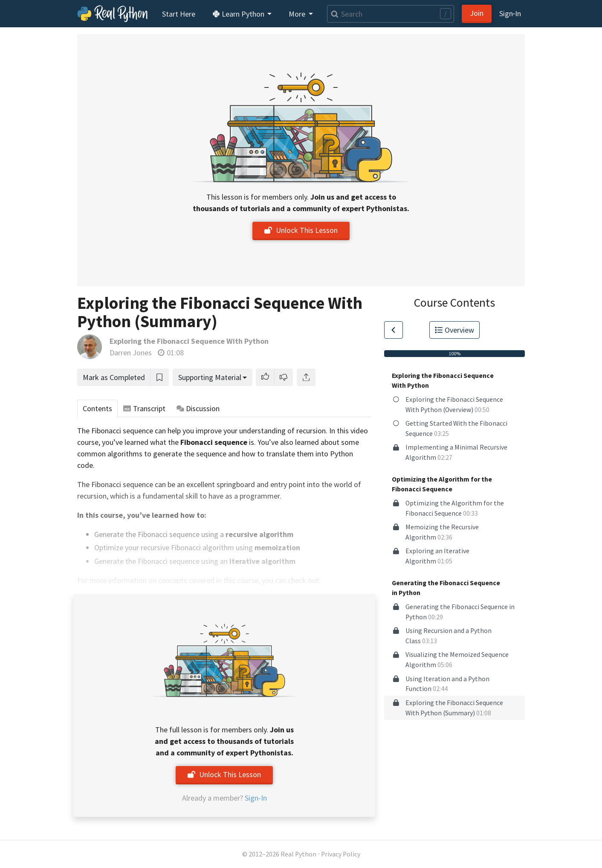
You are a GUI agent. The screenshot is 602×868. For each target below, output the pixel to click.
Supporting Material (210, 377)
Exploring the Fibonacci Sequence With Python (189, 341)
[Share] (306, 377)
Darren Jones (131, 353)
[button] (265, 377)
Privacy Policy (341, 854)
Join (477, 13)
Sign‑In (510, 13)
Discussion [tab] (198, 408)
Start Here (179, 14)
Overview (454, 330)
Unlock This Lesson (301, 230)
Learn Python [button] (239, 14)
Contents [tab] (97, 408)
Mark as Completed (114, 377)
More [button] (298, 14)
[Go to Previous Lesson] (394, 330)
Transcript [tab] (144, 408)
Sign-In (256, 798)
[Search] (391, 14)
